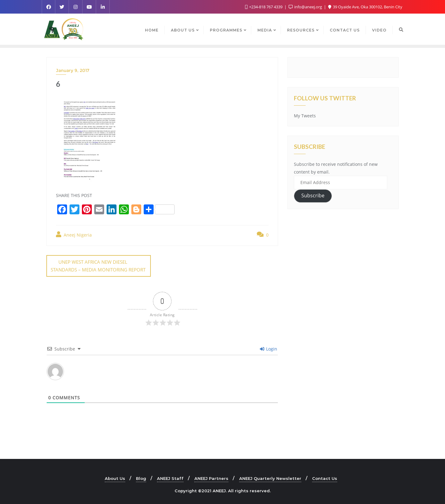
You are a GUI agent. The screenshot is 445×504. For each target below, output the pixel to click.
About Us (115, 478)
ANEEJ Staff (170, 478)
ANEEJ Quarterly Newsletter (270, 478)
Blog (141, 478)
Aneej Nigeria (74, 235)
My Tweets (305, 116)
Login (269, 349)
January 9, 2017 (73, 70)
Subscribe (313, 195)
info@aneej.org (306, 7)
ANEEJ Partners (211, 478)
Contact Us (325, 478)
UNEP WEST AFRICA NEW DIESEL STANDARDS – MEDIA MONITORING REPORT (98, 266)
